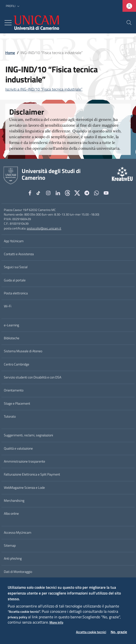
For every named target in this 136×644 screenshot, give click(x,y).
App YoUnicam (14, 241)
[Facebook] (30, 193)
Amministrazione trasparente (24, 461)
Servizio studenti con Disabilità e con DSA (33, 377)
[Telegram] (87, 193)
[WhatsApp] (96, 193)
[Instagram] (48, 193)
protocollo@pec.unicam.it (44, 228)
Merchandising (14, 501)
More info (56, 622)
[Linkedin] (58, 193)
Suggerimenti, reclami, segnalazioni (28, 435)
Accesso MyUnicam (18, 533)
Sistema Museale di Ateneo (23, 351)
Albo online (11, 514)
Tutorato (10, 416)
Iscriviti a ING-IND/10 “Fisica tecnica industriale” (44, 89)
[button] (13, 6)
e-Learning (11, 325)
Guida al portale (15, 280)
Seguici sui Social (16, 267)
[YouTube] (106, 193)
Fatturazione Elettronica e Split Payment (32, 474)
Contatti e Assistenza (19, 254)
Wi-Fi (8, 306)
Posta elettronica (16, 293)
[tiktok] (39, 193)
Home (10, 53)
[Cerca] (129, 23)
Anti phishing (13, 558)
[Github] (68, 193)
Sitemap (10, 545)
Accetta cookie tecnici (91, 632)
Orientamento (14, 390)
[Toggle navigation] (8, 23)
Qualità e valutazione (18, 448)
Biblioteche (12, 338)
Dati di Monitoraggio (18, 572)
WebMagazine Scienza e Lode (24, 488)
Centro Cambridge (17, 364)
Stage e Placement (17, 403)
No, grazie (119, 632)
